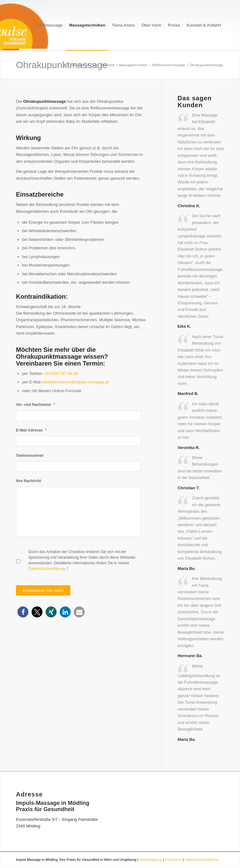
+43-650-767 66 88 (61, 374)
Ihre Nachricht (28, 481)
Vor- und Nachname (35, 404)
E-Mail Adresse (31, 430)
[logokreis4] (25, 25)
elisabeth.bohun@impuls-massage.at (75, 382)
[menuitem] (50, 25)
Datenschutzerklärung (47, 569)
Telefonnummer (30, 456)
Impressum (173, 860)
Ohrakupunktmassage (62, 65)
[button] (23, 612)
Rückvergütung (151, 860)
